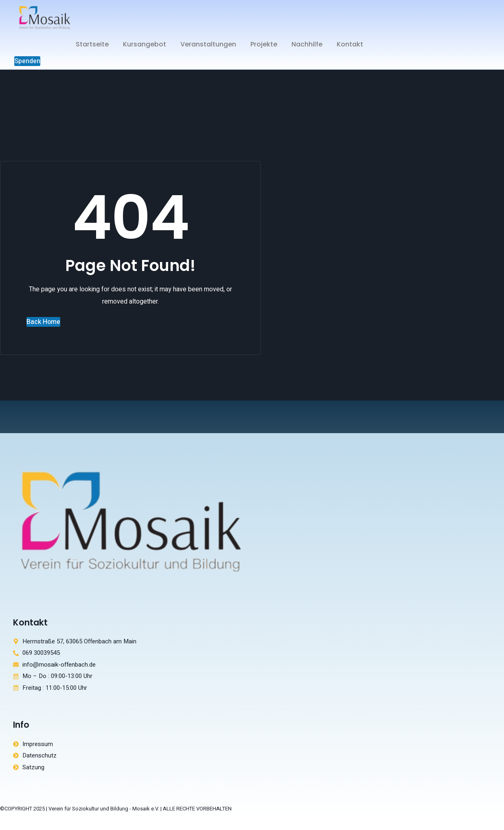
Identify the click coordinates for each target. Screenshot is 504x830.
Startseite (92, 44)
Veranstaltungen (208, 44)
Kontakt (350, 44)
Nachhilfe (307, 44)
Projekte (264, 44)
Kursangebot (145, 44)
